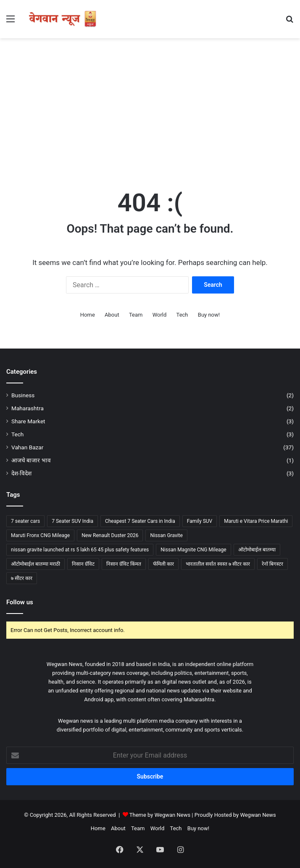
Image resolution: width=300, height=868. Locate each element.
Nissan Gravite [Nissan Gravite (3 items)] (166, 535)
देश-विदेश (21, 473)
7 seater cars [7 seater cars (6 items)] (25, 521)
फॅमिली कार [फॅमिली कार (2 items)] (163, 564)
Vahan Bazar (27, 447)
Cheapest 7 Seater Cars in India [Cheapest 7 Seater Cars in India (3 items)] (140, 521)
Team (136, 315)
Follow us (20, 602)
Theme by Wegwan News (160, 815)
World (160, 315)
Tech (182, 315)
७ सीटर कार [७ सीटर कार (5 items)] (22, 578)
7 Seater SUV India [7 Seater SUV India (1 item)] (72, 521)
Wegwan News (258, 815)
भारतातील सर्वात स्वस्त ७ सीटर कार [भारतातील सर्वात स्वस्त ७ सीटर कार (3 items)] (218, 564)
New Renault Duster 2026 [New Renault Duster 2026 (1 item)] (110, 535)
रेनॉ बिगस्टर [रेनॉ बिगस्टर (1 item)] (272, 564)
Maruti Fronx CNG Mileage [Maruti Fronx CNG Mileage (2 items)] (40, 535)
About (112, 315)
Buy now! (209, 315)
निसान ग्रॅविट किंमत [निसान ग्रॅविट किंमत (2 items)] (124, 564)
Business (23, 395)
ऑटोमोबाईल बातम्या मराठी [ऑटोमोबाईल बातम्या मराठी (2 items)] (36, 564)
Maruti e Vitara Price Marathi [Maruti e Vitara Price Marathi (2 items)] (256, 521)
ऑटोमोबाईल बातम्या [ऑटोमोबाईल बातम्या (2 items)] (257, 550)
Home (88, 315)
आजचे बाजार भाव (31, 460)
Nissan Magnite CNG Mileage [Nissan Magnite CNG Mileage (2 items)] (193, 550)
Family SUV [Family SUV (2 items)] (200, 521)
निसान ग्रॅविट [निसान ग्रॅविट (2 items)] (83, 564)
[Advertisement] (150, 105)
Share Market (28, 421)
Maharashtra (28, 408)
